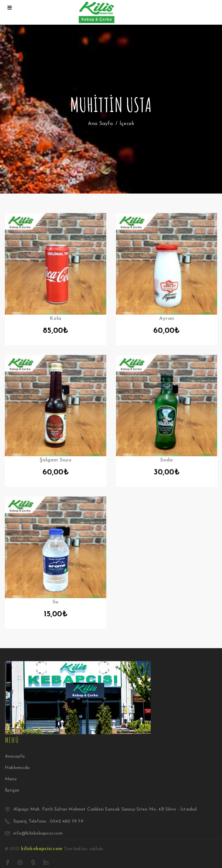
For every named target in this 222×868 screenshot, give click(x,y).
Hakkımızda (17, 768)
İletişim (12, 791)
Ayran (167, 319)
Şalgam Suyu (55, 460)
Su (55, 602)
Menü (11, 779)
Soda (166, 460)
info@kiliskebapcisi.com (38, 833)
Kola (55, 319)
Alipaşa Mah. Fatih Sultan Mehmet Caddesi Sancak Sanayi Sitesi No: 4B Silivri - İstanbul (105, 809)
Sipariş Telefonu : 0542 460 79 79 (48, 821)
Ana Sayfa (100, 124)
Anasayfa (15, 756)
